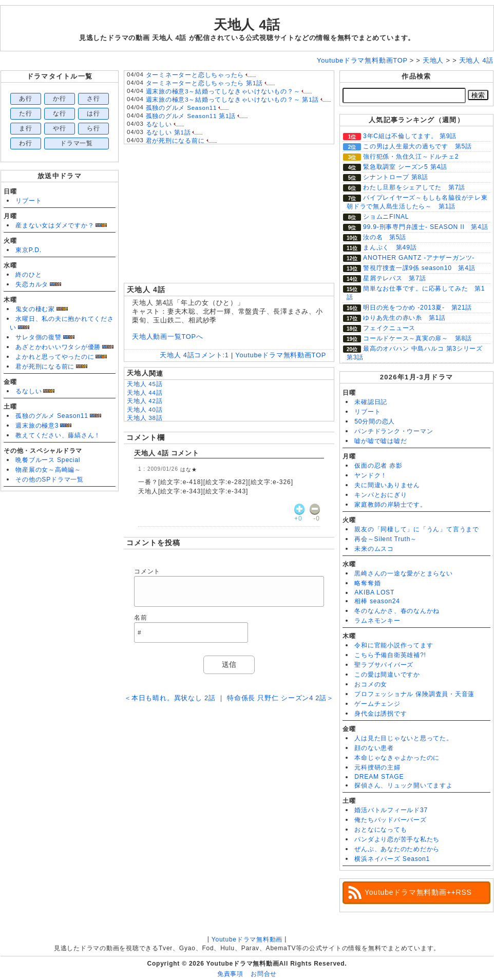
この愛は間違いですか (387, 675)
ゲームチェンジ (377, 704)
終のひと (28, 275)
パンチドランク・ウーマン (394, 431)
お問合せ (264, 974)
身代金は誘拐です (381, 714)
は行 (93, 113)
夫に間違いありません (387, 485)
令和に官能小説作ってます (394, 645)
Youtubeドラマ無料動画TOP (281, 355)
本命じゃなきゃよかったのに (397, 758)
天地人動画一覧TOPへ (168, 337)
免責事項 (230, 974)
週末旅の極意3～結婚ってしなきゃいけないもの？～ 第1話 (233, 100)
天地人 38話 (145, 418)
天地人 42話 (145, 401)
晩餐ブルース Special (48, 460)
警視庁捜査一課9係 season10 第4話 (419, 268)
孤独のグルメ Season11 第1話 (191, 116)
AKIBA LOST (374, 592)
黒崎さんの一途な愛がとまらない (404, 573)
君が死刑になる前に (45, 367)
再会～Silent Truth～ (386, 539)
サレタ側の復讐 (38, 337)
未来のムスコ (374, 549)
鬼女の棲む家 (35, 309)
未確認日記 (371, 402)
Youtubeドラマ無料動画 (247, 939)
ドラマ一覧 (77, 143)
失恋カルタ (32, 284)
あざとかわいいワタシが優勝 (58, 347)
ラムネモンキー (377, 621)
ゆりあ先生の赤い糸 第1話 (404, 318)
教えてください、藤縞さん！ (58, 435)
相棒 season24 (377, 601)
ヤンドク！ (371, 475)
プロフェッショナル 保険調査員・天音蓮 (414, 694)
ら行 (93, 128)
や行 (60, 128)
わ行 (26, 143)
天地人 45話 (145, 384)
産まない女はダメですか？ (55, 225)
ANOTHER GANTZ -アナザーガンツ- (419, 258)
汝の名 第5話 (385, 237)
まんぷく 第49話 (390, 247)
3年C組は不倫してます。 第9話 (410, 136)
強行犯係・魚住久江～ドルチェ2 (411, 157)
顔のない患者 (374, 748)
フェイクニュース (389, 328)
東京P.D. (28, 250)
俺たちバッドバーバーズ (390, 820)
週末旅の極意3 (37, 426)
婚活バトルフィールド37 (391, 810)
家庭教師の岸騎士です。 (390, 505)
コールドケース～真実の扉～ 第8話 (417, 338)
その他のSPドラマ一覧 (50, 479)
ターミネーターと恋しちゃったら (195, 75)
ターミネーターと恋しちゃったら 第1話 (204, 83)
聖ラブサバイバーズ (384, 665)
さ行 (93, 99)
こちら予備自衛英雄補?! (390, 655)
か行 (60, 99)
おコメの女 (371, 684)
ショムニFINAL (386, 217)
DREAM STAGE (379, 777)
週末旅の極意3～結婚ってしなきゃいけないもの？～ (223, 91)
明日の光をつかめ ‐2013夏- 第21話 (417, 308)
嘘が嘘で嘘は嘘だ (381, 441)
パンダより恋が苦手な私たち (397, 839)
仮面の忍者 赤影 (378, 466)
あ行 (26, 99)
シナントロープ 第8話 (396, 177)
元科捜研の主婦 (377, 767)
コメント (147, 571)
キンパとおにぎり (381, 495)
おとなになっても (381, 830)
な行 (60, 113)
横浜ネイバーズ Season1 (392, 859)
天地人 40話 (145, 410)
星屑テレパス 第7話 (394, 278)
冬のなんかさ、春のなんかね (397, 611)
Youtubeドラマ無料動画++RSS (418, 892)
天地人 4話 (247, 25)
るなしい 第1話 (168, 132)
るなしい (28, 391)
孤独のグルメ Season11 (52, 416)
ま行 (26, 128)
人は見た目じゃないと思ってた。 (404, 738)
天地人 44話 (145, 393)
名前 (141, 618)
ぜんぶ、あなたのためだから (397, 849)
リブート (28, 201)
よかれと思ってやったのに (55, 357)
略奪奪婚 (367, 583)
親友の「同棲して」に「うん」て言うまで (417, 529)
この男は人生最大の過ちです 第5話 (417, 146)
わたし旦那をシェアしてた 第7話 (414, 187)
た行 (26, 113)
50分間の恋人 (375, 421)
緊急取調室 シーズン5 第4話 (405, 167)
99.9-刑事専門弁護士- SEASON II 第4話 (425, 227)
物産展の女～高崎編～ (48, 470)
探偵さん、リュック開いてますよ (404, 785)
